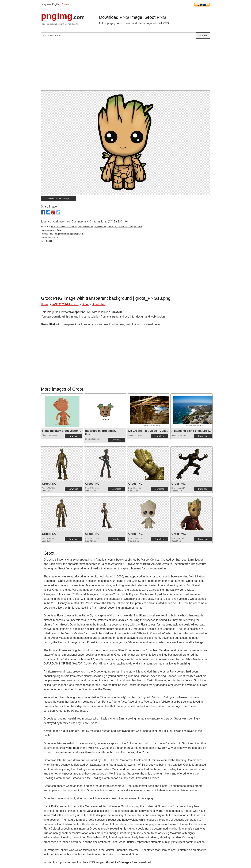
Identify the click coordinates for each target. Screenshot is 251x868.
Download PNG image (58, 199)
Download (73, 436)
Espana (66, 4)
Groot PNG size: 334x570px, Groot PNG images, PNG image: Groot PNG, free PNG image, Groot (97, 227)
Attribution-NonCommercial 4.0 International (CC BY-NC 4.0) (90, 222)
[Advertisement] (125, 66)
